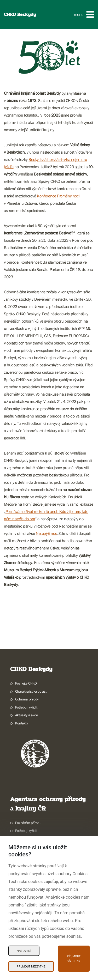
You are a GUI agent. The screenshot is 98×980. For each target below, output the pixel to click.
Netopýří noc (46, 533)
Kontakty (22, 723)
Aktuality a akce (27, 715)
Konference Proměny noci (58, 196)
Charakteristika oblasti (31, 691)
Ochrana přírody (27, 699)
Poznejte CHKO (26, 683)
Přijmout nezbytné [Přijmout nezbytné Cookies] (31, 966)
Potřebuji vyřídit (26, 707)
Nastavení (24, 951)
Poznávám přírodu (28, 823)
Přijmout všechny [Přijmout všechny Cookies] (74, 959)
